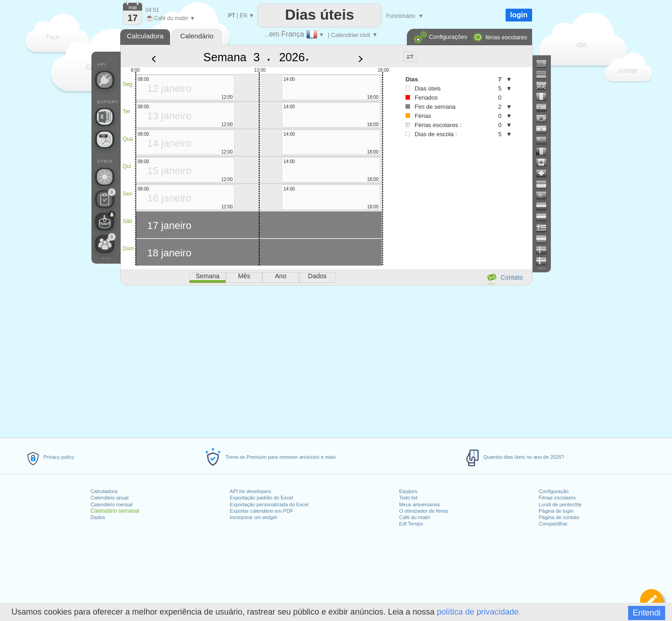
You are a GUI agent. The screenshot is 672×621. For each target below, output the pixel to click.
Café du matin (415, 517)
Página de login (556, 511)
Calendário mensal (112, 504)
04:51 (152, 10)
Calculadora (104, 491)
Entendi (647, 613)
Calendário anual (109, 498)
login (519, 15)
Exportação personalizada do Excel (269, 504)
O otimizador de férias (424, 511)
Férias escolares (557, 498)
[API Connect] (105, 80)
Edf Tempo (411, 524)
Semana (225, 57)
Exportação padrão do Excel (261, 498)
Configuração (553, 491)
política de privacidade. (479, 612)
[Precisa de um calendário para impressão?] (105, 139)
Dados (98, 517)
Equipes (408, 491)
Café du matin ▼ (170, 18)
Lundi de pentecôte (560, 504)
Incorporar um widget (253, 517)
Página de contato (559, 517)
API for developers (251, 491)
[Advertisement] (326, 360)
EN (243, 16)
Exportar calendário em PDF (262, 511)
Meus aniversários (419, 504)
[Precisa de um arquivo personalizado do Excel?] (105, 117)
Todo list (408, 498)
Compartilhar (553, 524)
